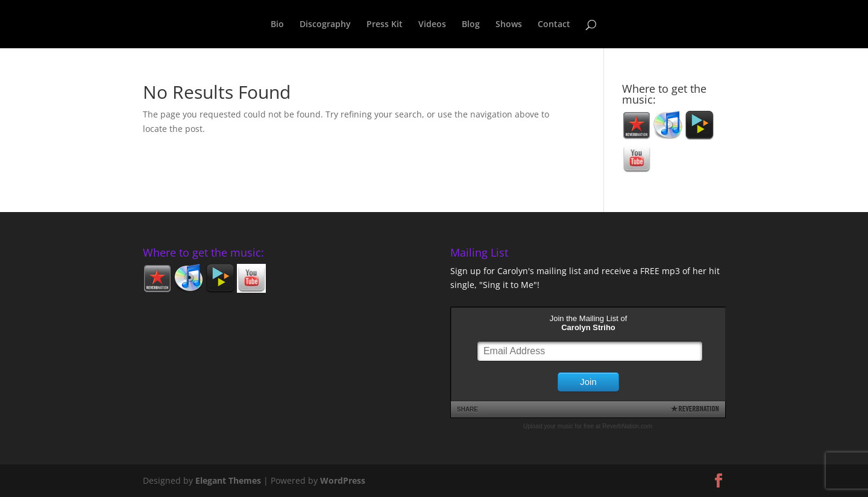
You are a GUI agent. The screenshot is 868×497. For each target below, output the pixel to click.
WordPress (343, 480)
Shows (509, 25)
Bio (277, 25)
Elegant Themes (228, 480)
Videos (432, 25)
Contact (554, 25)
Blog (471, 25)
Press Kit (385, 25)
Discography (325, 25)
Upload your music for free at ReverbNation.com (588, 426)
